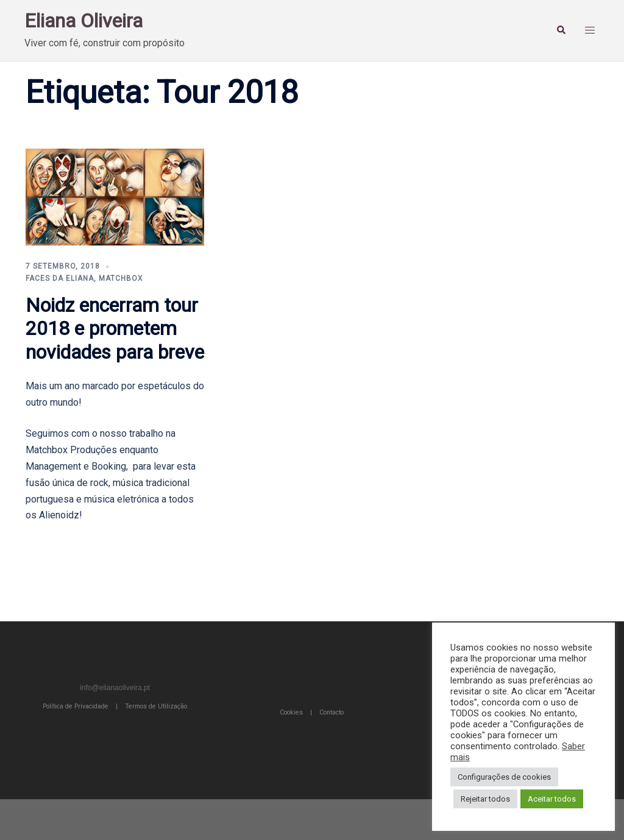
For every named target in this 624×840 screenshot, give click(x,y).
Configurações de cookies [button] (504, 777)
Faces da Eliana (60, 278)
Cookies (291, 712)
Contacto (331, 712)
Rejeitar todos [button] (485, 799)
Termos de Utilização (156, 706)
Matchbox (121, 278)
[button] (563, 30)
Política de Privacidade (76, 706)
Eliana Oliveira (83, 21)
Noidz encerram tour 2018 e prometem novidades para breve (115, 329)
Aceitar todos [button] (552, 799)
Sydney (199, 819)
